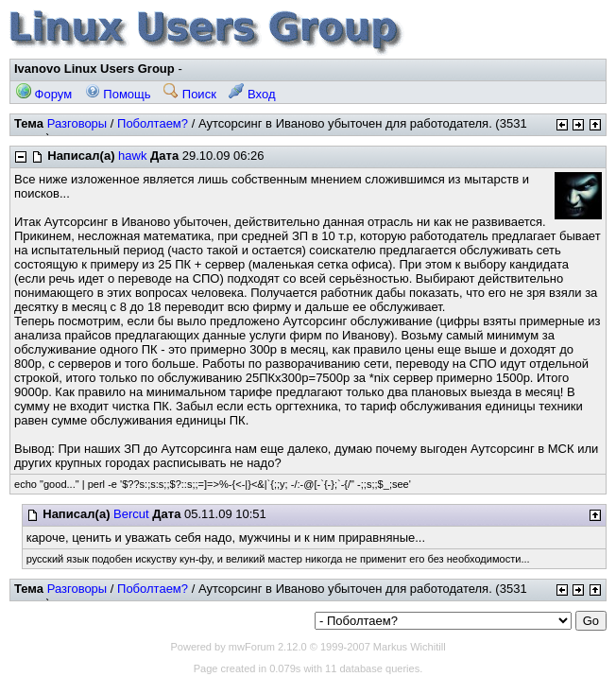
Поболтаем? (153, 123)
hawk (132, 156)
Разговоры (77, 123)
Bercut (131, 514)
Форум (44, 94)
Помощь (118, 94)
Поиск (190, 94)
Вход (252, 94)
